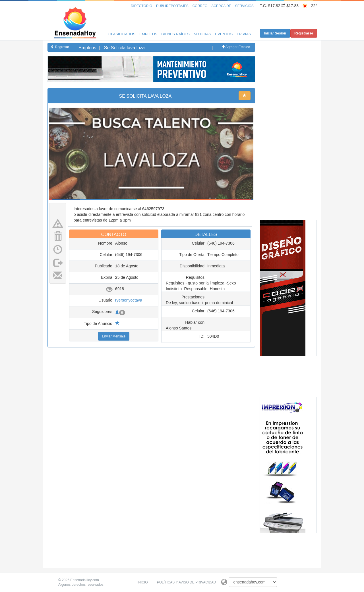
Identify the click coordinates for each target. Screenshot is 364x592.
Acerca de (221, 6)
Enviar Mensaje (114, 336)
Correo (200, 6)
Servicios (244, 6)
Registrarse (304, 33)
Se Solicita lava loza (124, 48)
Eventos (224, 34)
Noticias (202, 34)
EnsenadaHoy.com (85, 580)
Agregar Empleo (236, 47)
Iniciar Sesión (275, 33)
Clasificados (122, 34)
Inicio (143, 582)
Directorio (141, 6)
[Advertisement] (151, 95)
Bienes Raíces (175, 34)
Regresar (60, 47)
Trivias (244, 34)
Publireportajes (172, 6)
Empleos (148, 34)
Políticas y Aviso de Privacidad (187, 582)
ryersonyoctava (129, 300)
